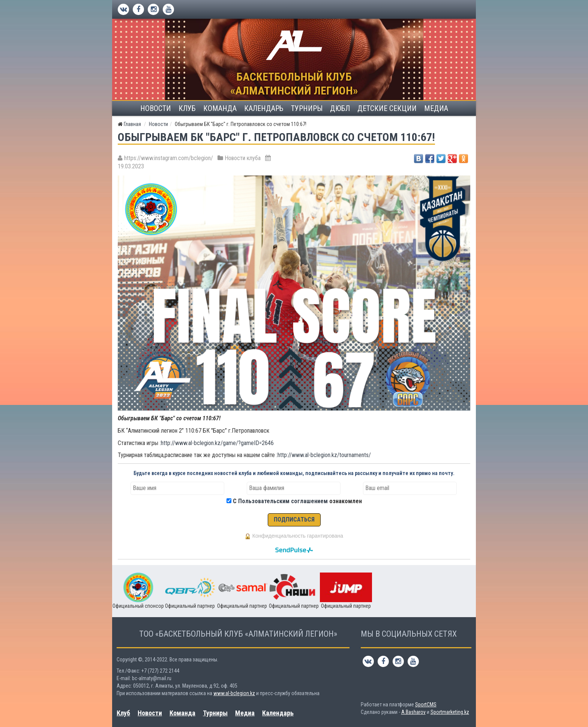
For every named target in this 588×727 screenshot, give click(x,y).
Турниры (307, 108)
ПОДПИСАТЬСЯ (294, 519)
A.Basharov (413, 712)
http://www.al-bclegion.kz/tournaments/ (324, 455)
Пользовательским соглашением (283, 501)
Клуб (187, 108)
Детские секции (387, 108)
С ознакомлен (297, 501)
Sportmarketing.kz (450, 712)
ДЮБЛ (340, 108)
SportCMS (426, 705)
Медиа (436, 108)
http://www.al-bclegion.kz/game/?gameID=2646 (217, 443)
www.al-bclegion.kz (234, 693)
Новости (156, 108)
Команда (220, 108)
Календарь (264, 108)
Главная (132, 124)
